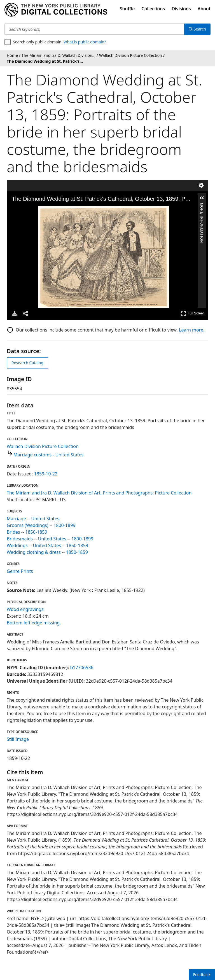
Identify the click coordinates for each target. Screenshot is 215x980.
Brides (13, 532)
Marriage (16, 519)
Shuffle (127, 9)
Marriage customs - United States (48, 455)
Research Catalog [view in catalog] (27, 363)
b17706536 (82, 668)
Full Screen (193, 313)
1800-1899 (64, 525)
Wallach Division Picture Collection (43, 446)
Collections (153, 9)
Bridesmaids (20, 539)
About (204, 9)
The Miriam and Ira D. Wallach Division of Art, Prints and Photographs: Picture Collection (99, 493)
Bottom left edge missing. (34, 623)
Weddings (17, 545)
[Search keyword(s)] (94, 29)
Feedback (202, 975)
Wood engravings (25, 609)
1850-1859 (36, 532)
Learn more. (192, 330)
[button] (202, 198)
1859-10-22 (46, 474)
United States (45, 519)
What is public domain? (85, 42)
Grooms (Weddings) (27, 525)
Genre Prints (20, 571)
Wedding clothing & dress (34, 552)
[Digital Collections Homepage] (56, 10)
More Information (202, 205)
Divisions (181, 9)
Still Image (18, 739)
